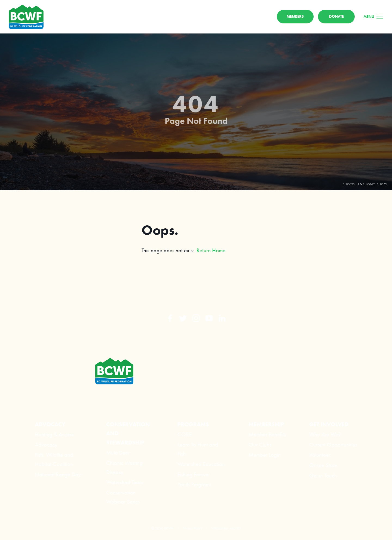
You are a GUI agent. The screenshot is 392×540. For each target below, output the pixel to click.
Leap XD (235, 528)
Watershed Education (201, 464)
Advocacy (46, 445)
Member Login (265, 455)
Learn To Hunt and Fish (198, 449)
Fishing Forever (194, 474)
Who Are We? (325, 434)
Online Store (323, 465)
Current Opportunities (333, 445)
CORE (185, 434)
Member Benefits (267, 434)
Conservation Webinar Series (123, 497)
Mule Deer (118, 452)
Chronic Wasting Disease (124, 467)
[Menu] (373, 17)
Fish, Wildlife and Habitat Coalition (54, 459)
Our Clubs (260, 445)
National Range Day (58, 474)
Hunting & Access (54, 434)
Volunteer (320, 455)
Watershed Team (125, 482)
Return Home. (212, 250)
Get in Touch (323, 475)
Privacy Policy (192, 528)
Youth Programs (195, 484)
